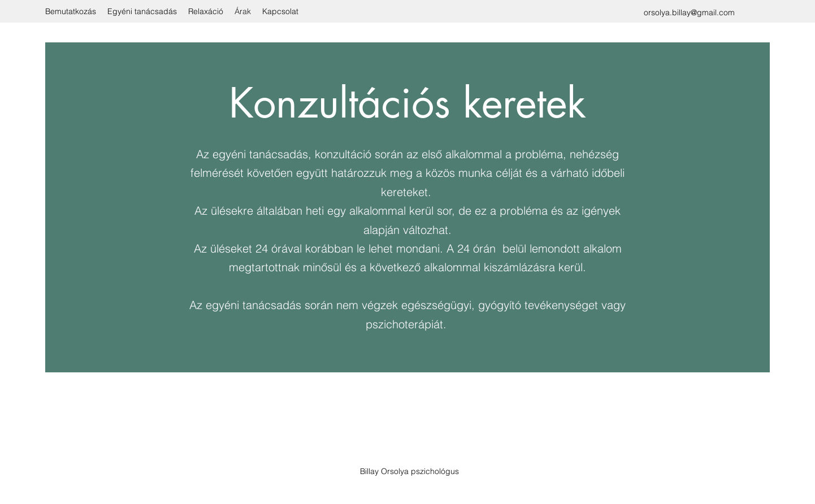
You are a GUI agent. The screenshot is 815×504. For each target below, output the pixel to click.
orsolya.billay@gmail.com (689, 12)
